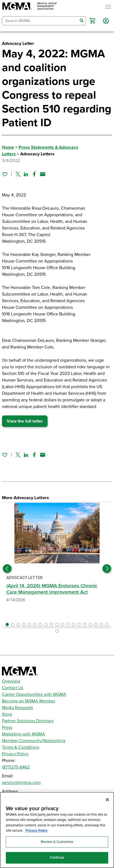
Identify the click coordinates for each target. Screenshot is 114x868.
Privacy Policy (15, 754)
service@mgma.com (21, 783)
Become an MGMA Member (29, 701)
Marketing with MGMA (24, 734)
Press (7, 728)
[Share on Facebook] (34, 174)
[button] (92, 21)
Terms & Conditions (21, 747)
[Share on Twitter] (18, 174)
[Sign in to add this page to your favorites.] (5, 174)
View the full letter (25, 421)
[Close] (107, 800)
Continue (57, 858)
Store (7, 714)
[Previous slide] (7, 569)
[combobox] (40, 21)
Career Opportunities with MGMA (34, 694)
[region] (57, 830)
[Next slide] (107, 569)
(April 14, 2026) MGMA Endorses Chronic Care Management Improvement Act (52, 589)
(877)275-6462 (16, 767)
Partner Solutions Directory (28, 721)
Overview (11, 681)
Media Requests (17, 708)
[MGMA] (30, 7)
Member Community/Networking (34, 741)
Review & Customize (57, 842)
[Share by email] (43, 174)
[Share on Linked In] (26, 174)
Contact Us (13, 688)
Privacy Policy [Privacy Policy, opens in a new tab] (37, 831)
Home (8, 147)
